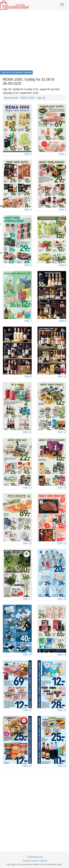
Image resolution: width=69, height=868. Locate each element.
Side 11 (27, 432)
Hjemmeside (11, 98)
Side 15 (27, 543)
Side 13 (27, 488)
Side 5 (28, 265)
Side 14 (62, 488)
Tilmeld (26, 861)
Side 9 (28, 376)
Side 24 (62, 766)
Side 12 (62, 432)
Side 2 (62, 154)
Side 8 (62, 321)
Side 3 (28, 209)
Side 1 (28, 154)
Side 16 (62, 543)
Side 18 (62, 599)
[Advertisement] (34, 41)
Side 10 (62, 376)
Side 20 (62, 654)
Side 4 (62, 209)
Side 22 (62, 710)
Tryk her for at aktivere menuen (16, 72)
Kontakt (34, 861)
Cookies (43, 861)
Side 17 (27, 599)
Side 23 (27, 766)
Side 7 (28, 321)
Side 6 (62, 265)
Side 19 (27, 654)
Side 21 (27, 710)
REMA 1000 (28, 98)
